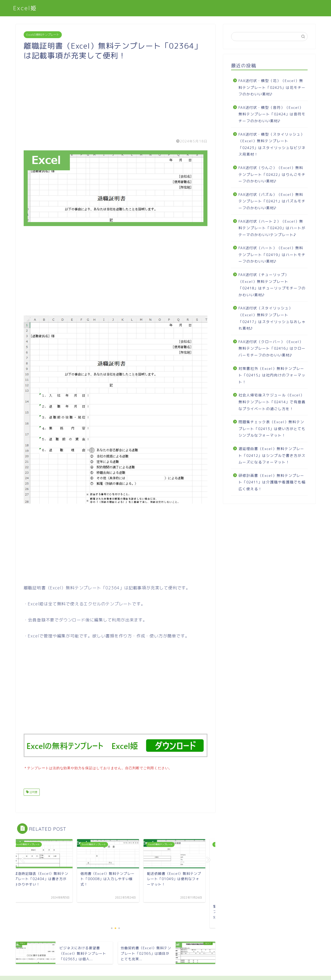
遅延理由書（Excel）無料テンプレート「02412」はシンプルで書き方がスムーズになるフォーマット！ (272, 455)
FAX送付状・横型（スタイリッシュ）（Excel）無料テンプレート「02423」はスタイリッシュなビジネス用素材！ (272, 144)
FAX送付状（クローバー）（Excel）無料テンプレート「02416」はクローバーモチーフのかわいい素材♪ (272, 348)
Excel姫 (25, 8)
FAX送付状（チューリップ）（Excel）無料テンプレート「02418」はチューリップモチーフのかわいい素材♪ (272, 285)
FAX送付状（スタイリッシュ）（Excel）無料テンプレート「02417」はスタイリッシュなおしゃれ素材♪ (272, 318)
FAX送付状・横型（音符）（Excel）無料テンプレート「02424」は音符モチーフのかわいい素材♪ (272, 114)
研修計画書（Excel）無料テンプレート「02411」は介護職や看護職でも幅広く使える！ (272, 482)
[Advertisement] (116, 97)
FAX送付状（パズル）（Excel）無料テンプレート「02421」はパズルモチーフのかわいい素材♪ (272, 201)
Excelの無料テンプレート (43, 35)
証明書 (33, 792)
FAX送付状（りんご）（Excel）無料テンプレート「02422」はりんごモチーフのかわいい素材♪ (272, 174)
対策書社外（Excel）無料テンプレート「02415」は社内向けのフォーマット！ (272, 375)
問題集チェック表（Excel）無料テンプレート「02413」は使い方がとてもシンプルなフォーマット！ (272, 428)
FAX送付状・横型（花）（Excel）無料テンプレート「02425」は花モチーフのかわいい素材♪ (272, 87)
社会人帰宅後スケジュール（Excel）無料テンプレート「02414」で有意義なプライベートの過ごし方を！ (272, 402)
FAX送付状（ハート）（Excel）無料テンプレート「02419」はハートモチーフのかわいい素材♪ (272, 254)
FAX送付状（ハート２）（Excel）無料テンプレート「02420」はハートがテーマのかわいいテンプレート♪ (272, 228)
